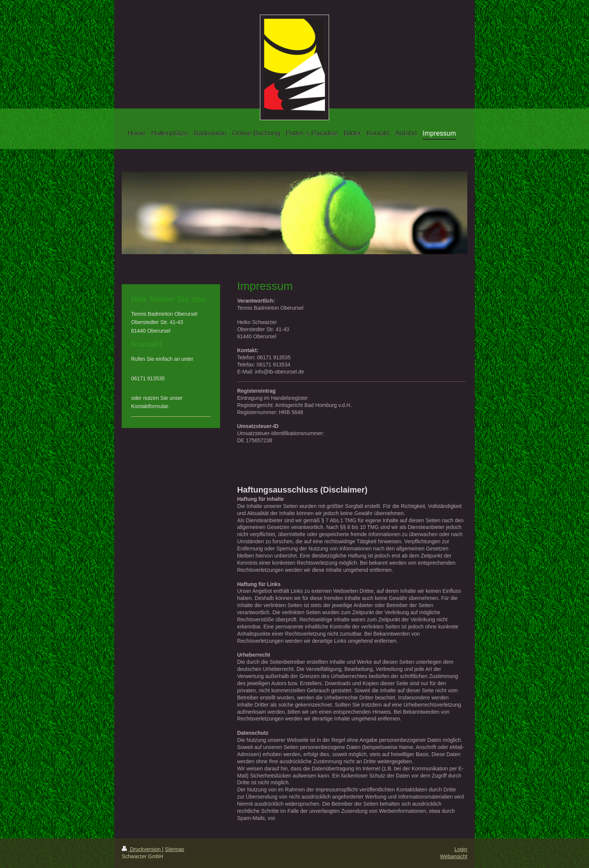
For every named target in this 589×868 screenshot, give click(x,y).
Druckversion (142, 849)
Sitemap (174, 849)
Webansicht (454, 856)
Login (461, 849)
